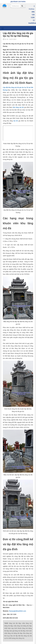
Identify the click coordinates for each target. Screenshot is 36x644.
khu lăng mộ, (20, 638)
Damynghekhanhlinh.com (18, 611)
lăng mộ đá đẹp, (15, 623)
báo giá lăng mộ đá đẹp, (18, 631)
